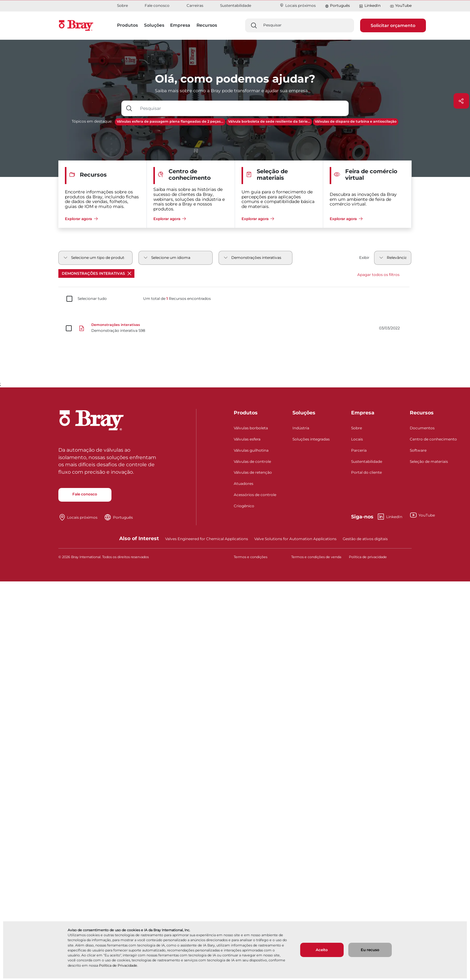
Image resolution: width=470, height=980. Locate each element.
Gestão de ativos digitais (365, 539)
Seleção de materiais (429, 461)
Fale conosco (157, 5)
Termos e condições (251, 557)
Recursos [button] (207, 25)
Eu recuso (370, 950)
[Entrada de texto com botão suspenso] (243, 108)
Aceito (322, 950)
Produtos (246, 413)
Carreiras (195, 5)
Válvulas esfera (247, 439)
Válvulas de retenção (253, 472)
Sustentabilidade (236, 5)
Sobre (122, 5)
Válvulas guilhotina (251, 450)
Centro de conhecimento (433, 439)
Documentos (422, 428)
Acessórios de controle (255, 495)
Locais (357, 439)
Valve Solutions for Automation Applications (295, 539)
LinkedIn (370, 6)
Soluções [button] (154, 25)
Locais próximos (298, 5)
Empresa (363, 413)
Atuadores (244, 483)
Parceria (359, 450)
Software (418, 450)
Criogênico (244, 506)
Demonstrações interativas (97, 273)
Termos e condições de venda (316, 557)
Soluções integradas (311, 439)
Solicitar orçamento (393, 25)
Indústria (301, 428)
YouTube (401, 6)
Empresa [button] (180, 25)
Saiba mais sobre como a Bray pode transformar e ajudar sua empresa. (232, 91)
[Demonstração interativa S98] (235, 328)
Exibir (364, 257)
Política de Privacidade (118, 965)
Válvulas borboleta (251, 428)
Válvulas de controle (252, 461)
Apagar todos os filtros (378, 275)
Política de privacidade (368, 557)
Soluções (304, 413)
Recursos (422, 413)
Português (340, 5)
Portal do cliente (366, 472)
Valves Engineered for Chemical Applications (207, 539)
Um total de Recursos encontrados (177, 299)
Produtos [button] (127, 25)
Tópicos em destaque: (92, 121)
